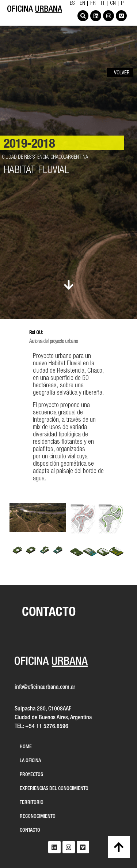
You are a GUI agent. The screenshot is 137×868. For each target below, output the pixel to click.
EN (83, 4)
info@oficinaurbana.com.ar (45, 687)
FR (93, 4)
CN (113, 4)
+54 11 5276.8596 (47, 727)
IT (103, 4)
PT (124, 4)
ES (72, 4)
